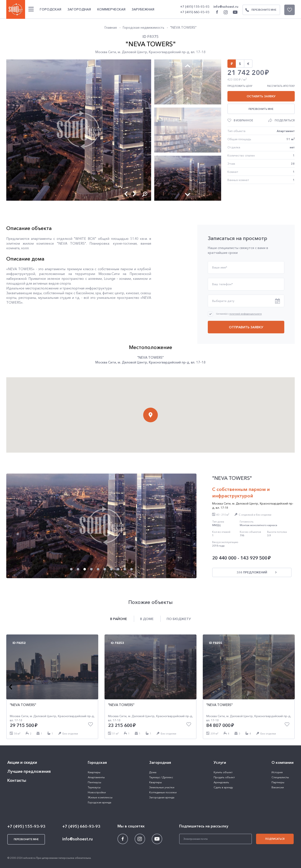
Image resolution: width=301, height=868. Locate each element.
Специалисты (280, 777)
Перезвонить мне (261, 109)
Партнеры (278, 782)
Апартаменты (96, 777)
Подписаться (275, 839)
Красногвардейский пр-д (169, 52)
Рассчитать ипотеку (281, 86)
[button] (126, 194)
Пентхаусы (94, 782)
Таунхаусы (94, 787)
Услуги (220, 763)
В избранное (243, 120)
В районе (119, 619)
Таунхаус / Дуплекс (161, 777)
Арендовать (221, 782)
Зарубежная (143, 9)
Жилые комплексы (100, 797)
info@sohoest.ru (226, 7)
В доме (147, 619)
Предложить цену (240, 86)
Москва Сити (106, 52)
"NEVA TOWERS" (183, 27)
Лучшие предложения (29, 771)
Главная (111, 27)
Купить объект (223, 772)
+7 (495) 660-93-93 (195, 12)
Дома (153, 772)
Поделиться (285, 120)
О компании (283, 763)
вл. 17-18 (198, 52)
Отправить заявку (246, 327)
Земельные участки (162, 787)
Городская (50, 9)
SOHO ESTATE (16, 9)
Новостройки (97, 792)
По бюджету (179, 619)
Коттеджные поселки (163, 792)
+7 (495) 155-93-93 (195, 7)
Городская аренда (99, 802)
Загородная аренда (162, 797)
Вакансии (278, 787)
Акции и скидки (22, 762)
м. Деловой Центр (132, 52)
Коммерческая (111, 9)
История (277, 772)
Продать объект (224, 777)
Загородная (79, 9)
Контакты (17, 780)
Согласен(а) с (239, 314)
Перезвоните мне (260, 10)
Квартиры (94, 772)
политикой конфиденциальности (246, 314)
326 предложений (252, 572)
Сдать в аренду (223, 787)
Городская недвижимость (143, 27)
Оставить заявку (261, 96)
